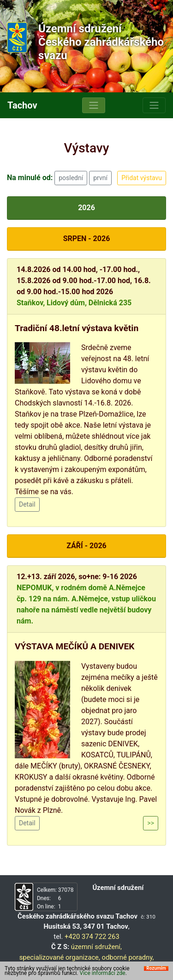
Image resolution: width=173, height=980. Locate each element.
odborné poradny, (128, 957)
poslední (71, 178)
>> (151, 823)
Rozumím (156, 971)
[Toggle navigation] (94, 105)
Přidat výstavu (142, 178)
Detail (27, 504)
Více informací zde (103, 975)
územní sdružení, (96, 947)
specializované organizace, (60, 957)
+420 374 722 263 (92, 937)
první (100, 178)
